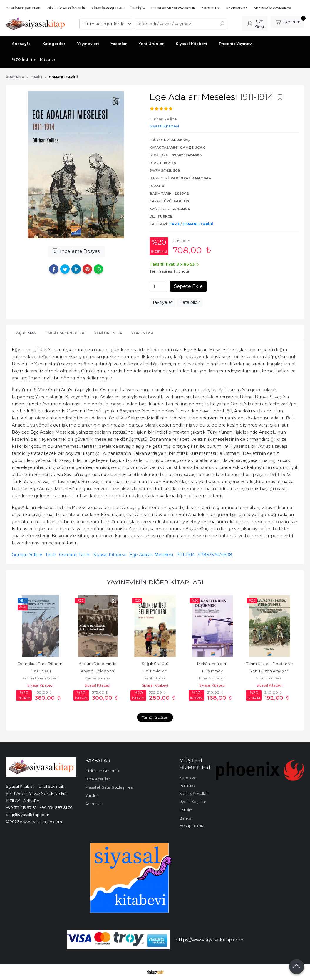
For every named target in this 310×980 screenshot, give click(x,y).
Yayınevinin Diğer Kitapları (155, 582)
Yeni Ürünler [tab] (108, 333)
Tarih (175, 224)
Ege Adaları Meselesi (151, 555)
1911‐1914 (185, 555)
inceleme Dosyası (76, 251)
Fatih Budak (155, 678)
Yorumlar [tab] (142, 333)
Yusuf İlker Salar (270, 678)
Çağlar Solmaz (98, 678)
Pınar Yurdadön (212, 678)
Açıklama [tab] (26, 333)
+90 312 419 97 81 (21, 807)
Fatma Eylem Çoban (40, 678)
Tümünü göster (155, 717)
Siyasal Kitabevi (110, 555)
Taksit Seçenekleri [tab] (65, 333)
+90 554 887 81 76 (56, 807)
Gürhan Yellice (27, 555)
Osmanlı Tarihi (198, 224)
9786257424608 (215, 555)
